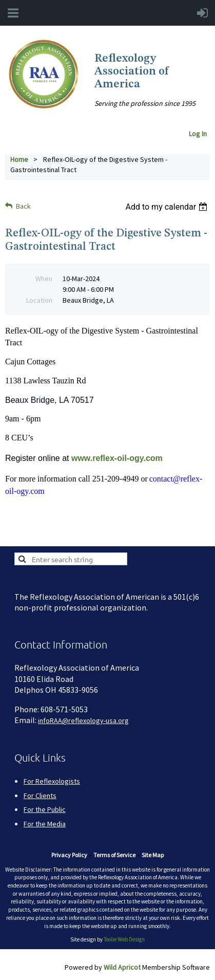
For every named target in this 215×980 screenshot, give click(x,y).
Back (23, 206)
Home (19, 159)
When (44, 279)
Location (39, 300)
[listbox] (168, 207)
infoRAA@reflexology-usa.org (83, 720)
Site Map (153, 855)
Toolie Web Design (124, 939)
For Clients (40, 796)
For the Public (45, 809)
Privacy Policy (69, 855)
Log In (199, 134)
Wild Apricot (122, 967)
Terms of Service (114, 855)
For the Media (45, 824)
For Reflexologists (52, 781)
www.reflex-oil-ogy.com (117, 458)
